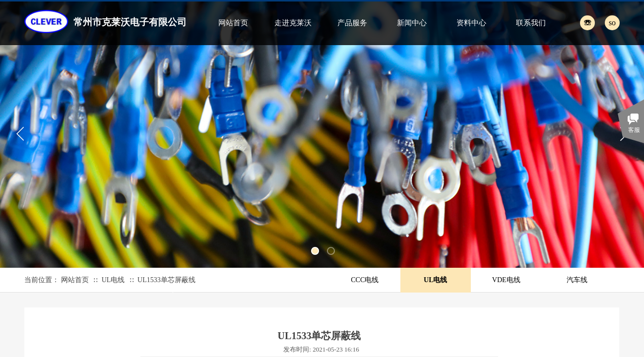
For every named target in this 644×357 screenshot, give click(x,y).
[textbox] (601, 22)
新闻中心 (412, 23)
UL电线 (113, 280)
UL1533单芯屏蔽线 (166, 280)
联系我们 (531, 23)
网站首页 (233, 23)
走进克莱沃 (293, 23)
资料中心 (471, 23)
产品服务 (352, 23)
